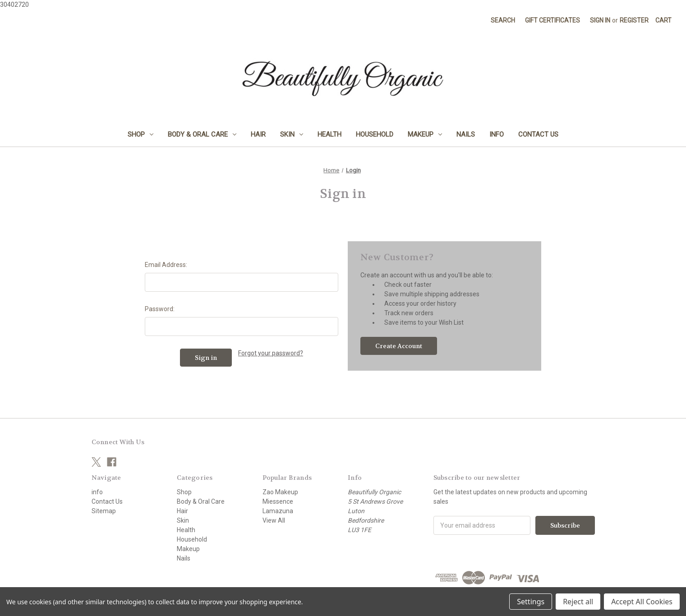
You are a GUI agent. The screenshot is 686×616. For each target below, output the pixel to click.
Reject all (578, 602)
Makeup (425, 134)
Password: (160, 309)
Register (634, 20)
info (497, 134)
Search (503, 20)
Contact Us (538, 134)
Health (329, 134)
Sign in (600, 20)
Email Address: (166, 265)
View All (274, 520)
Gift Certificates (552, 20)
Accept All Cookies (642, 602)
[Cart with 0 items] (663, 21)
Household (375, 134)
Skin (292, 134)
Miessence (278, 501)
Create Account (399, 346)
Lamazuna (278, 511)
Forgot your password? (271, 353)
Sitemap (104, 511)
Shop (140, 134)
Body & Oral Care (202, 134)
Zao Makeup (280, 492)
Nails (466, 134)
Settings (531, 602)
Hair (258, 134)
